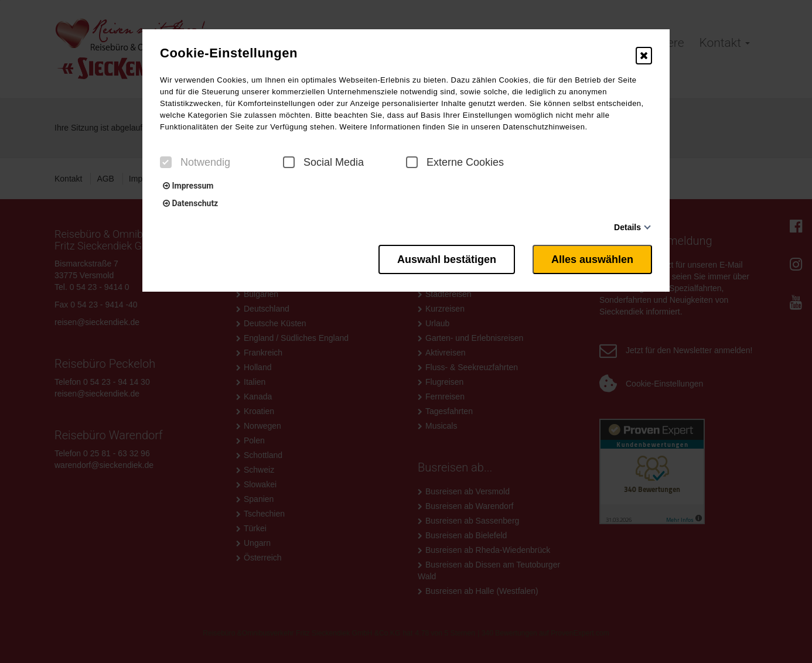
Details (627, 227)
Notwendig (195, 162)
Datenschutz (190, 203)
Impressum (188, 186)
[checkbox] (166, 162)
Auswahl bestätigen (447, 259)
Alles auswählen (592, 259)
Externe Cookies (455, 162)
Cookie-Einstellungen (229, 53)
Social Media (323, 162)
